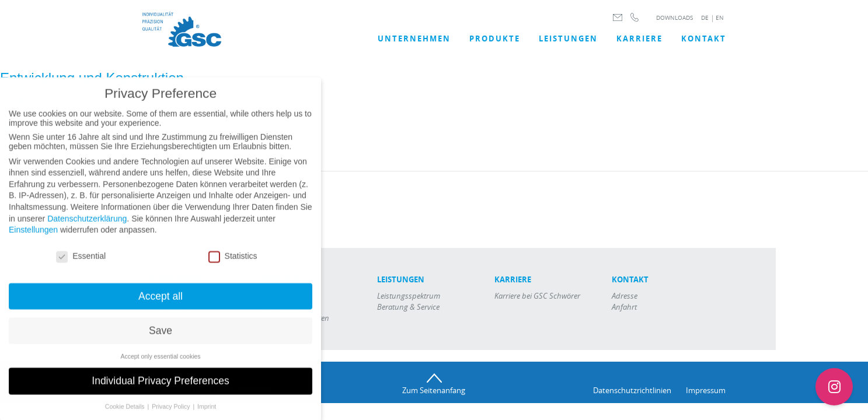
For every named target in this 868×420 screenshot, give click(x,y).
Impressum (706, 390)
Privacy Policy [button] (172, 414)
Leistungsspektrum (409, 296)
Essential (81, 263)
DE (705, 18)
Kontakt (704, 38)
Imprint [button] (207, 414)
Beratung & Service (408, 307)
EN (720, 18)
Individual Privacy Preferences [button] (160, 388)
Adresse (625, 296)
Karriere (639, 38)
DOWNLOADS (674, 18)
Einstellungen (33, 237)
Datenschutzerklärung (87, 226)
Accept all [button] (161, 303)
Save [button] (161, 338)
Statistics (233, 263)
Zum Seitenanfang (434, 390)
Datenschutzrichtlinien (632, 390)
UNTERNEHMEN (414, 38)
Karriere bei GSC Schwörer (537, 296)
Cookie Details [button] (126, 414)
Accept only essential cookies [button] (160, 363)
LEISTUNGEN (568, 38)
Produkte (495, 38)
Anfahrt (624, 307)
